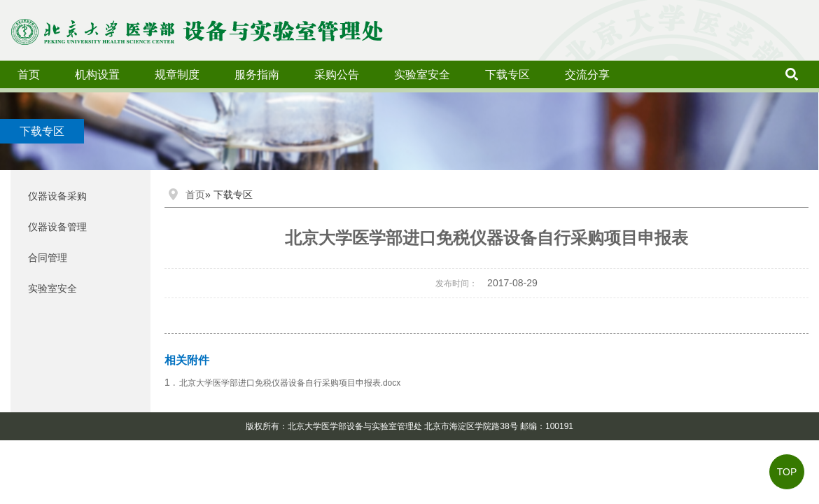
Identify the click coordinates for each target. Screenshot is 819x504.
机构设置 (97, 75)
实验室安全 (422, 75)
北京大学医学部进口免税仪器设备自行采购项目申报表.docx (290, 383)
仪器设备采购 (57, 196)
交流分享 (587, 75)
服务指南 (257, 75)
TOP (787, 472)
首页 (29, 75)
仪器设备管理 (57, 227)
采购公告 (337, 75)
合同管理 (48, 258)
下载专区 (507, 75)
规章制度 (177, 75)
